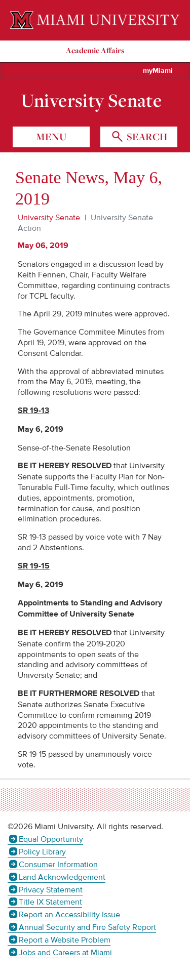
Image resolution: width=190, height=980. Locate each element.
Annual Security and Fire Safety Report (87, 927)
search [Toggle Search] (146, 137)
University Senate (91, 100)
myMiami (158, 71)
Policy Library (42, 852)
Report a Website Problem (65, 940)
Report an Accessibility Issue (69, 915)
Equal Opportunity (51, 839)
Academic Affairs (95, 50)
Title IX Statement (50, 902)
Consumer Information (58, 865)
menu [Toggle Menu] (51, 137)
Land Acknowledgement (62, 877)
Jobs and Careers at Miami (65, 953)
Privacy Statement (51, 890)
